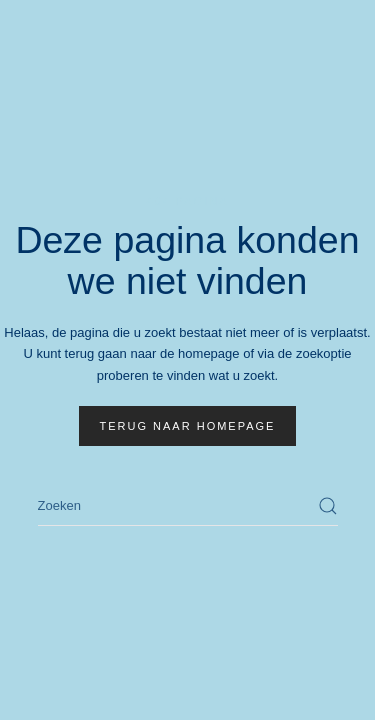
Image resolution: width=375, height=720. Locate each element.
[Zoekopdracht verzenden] (328, 506)
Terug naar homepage (188, 426)
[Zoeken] (188, 506)
